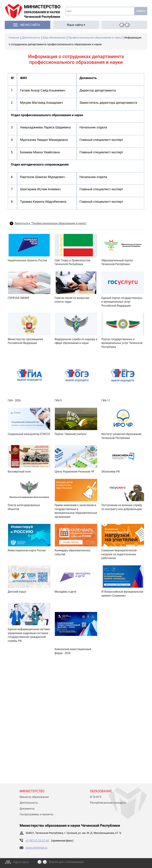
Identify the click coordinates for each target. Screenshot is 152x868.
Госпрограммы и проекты (36, 814)
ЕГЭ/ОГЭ (96, 797)
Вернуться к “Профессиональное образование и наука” (50, 223)
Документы (27, 809)
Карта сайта (21, 862)
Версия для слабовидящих (66, 862)
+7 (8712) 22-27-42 (37, 841)
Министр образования (34, 797)
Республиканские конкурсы (108, 803)
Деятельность (29, 803)
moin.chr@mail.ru (36, 848)
